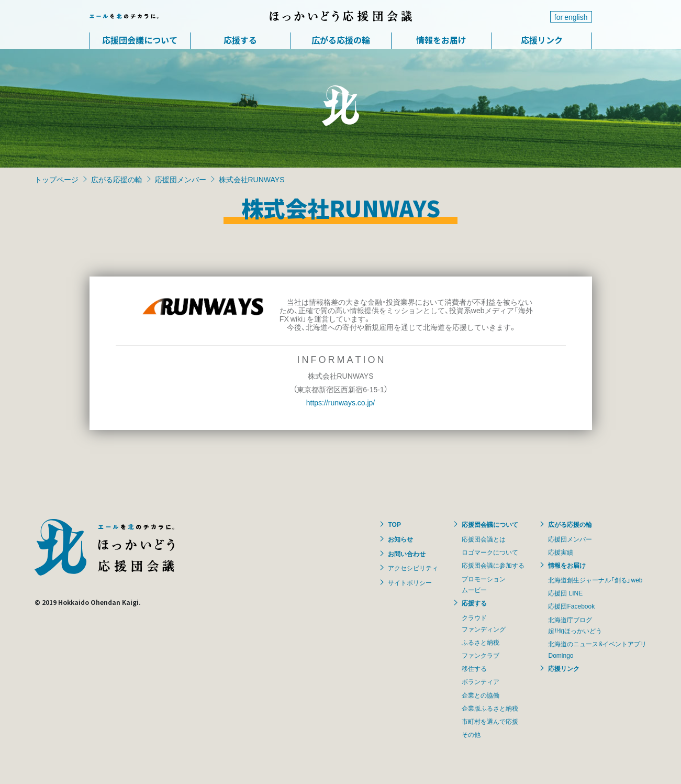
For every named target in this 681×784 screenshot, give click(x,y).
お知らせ (400, 539)
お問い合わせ (407, 554)
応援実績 (561, 552)
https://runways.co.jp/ (341, 402)
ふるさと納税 (481, 642)
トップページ (57, 179)
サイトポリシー (410, 582)
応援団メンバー (181, 179)
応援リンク (542, 40)
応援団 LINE (565, 593)
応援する (240, 40)
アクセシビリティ (413, 568)
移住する (474, 668)
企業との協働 (481, 695)
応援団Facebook (571, 606)
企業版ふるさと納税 (490, 708)
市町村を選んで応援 (490, 721)
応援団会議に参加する (493, 565)
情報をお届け (441, 40)
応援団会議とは (484, 539)
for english (571, 17)
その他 (471, 734)
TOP (394, 524)
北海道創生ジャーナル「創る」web (595, 580)
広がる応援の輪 (341, 40)
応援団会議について (140, 40)
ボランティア (481, 681)
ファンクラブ (481, 655)
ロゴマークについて (490, 552)
